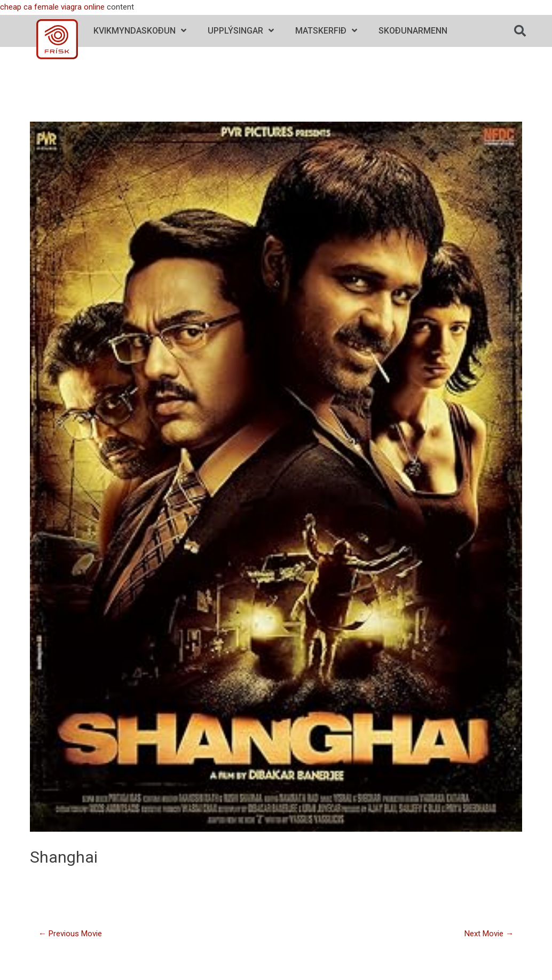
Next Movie (489, 934)
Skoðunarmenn (413, 31)
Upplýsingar (241, 31)
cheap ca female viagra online (52, 7)
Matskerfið (326, 31)
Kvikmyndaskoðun (140, 31)
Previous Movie (70, 934)
